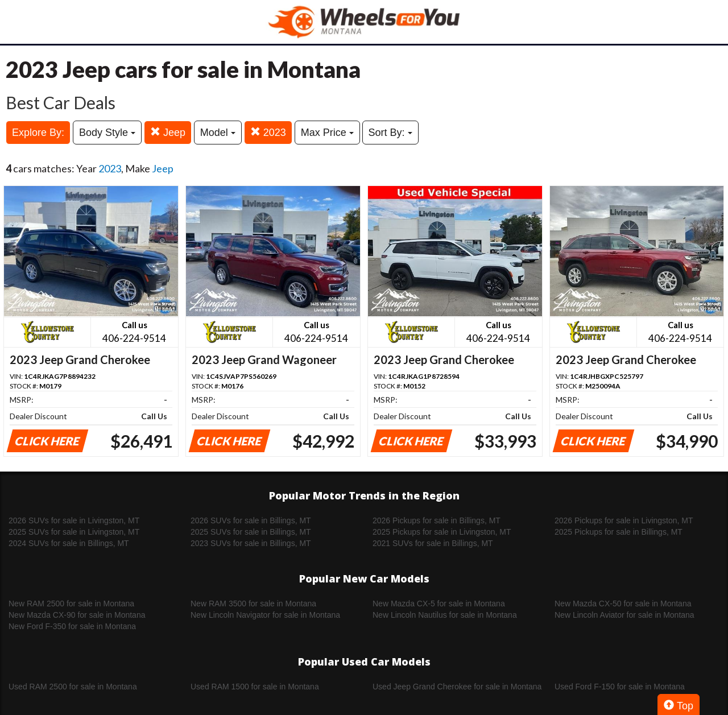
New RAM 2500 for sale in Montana (71, 604)
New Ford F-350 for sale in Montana (72, 626)
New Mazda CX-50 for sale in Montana (623, 604)
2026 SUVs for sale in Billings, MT (251, 520)
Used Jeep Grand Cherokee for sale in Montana (457, 687)
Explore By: (38, 133)
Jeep (168, 132)
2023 (268, 132)
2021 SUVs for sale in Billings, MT (433, 543)
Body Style (107, 133)
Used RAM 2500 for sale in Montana (73, 687)
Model (218, 133)
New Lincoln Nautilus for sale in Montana (445, 615)
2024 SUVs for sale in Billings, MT (69, 543)
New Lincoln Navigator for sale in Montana (265, 615)
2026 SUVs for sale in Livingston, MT (74, 520)
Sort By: (390, 133)
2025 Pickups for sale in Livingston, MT (442, 532)
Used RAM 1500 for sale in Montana (255, 687)
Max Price (327, 133)
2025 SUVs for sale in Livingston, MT (74, 532)
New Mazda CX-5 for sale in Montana (439, 604)
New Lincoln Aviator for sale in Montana (624, 615)
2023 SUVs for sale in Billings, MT (251, 543)
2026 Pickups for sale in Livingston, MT (624, 520)
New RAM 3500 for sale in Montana (253, 604)
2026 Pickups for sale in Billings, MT (437, 520)
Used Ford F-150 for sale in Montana (620, 687)
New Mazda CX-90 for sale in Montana (77, 615)
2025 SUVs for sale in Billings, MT (251, 532)
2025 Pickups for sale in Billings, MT (619, 532)
